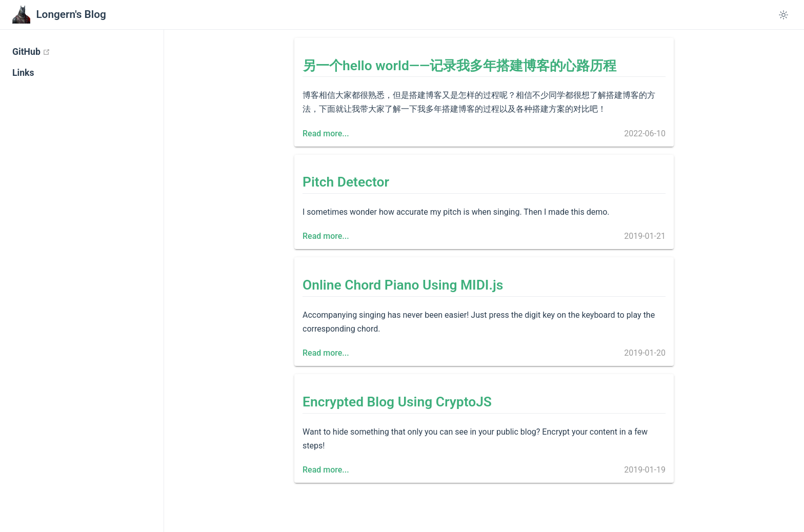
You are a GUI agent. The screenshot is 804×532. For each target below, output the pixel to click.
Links (23, 73)
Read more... (326, 134)
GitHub (72, 52)
